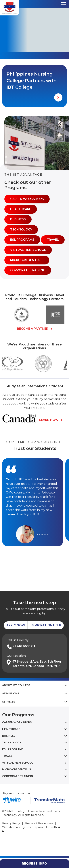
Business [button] (18, 219)
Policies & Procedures (39, 823)
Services (9, 702)
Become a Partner (34, 329)
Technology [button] (21, 229)
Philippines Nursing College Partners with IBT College (32, 81)
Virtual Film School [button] (28, 250)
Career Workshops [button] (27, 199)
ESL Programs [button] (22, 240)
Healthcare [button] (21, 209)
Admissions (11, 693)
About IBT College (16, 685)
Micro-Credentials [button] (27, 260)
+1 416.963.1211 (24, 646)
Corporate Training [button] (28, 270)
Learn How (51, 420)
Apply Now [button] (16, 625)
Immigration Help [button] (46, 625)
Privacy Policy (11, 823)
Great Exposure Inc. (38, 827)
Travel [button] (53, 240)
